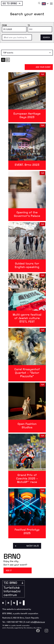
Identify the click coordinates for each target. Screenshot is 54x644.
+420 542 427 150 (14, 622)
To (29, 25)
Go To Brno (10, 3)
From (4, 25)
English (45, 4)
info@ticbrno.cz (38, 622)
